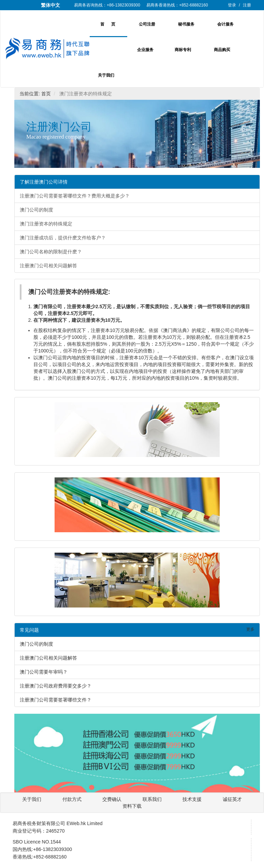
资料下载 (132, 806)
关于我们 (106, 75)
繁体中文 (50, 5)
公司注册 (147, 24)
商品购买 (222, 50)
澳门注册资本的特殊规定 (46, 224)
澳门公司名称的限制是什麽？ (51, 252)
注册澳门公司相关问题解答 (48, 266)
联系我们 (153, 799)
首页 (46, 94)
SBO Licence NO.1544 (37, 842)
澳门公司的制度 (36, 210)
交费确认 (113, 799)
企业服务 (145, 50)
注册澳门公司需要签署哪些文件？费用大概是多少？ (75, 196)
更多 (250, 629)
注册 (247, 5)
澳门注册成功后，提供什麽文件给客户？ (63, 238)
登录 (232, 5)
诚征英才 (232, 799)
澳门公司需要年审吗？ (44, 672)
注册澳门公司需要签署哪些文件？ (56, 700)
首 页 (108, 24)
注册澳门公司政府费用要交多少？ (56, 686)
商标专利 (183, 50)
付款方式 (72, 799)
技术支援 (193, 799)
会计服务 (225, 24)
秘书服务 (186, 24)
